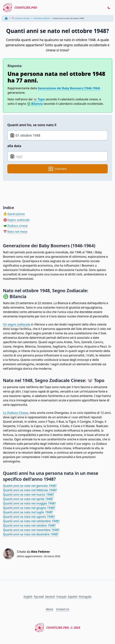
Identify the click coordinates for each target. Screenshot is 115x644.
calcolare (57, 169)
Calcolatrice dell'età (41, 18)
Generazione (16, 214)
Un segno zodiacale (17, 324)
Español (73, 597)
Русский (39, 597)
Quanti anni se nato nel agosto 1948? (29, 517)
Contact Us (63, 609)
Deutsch (50, 597)
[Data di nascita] (57, 135)
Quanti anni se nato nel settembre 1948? (31, 521)
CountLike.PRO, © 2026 (58, 628)
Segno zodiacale (18, 220)
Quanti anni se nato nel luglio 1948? (28, 512)
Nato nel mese (17, 232)
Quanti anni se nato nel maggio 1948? (29, 503)
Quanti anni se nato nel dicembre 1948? (31, 534)
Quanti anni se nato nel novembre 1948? (31, 530)
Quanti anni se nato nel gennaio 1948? (30, 486)
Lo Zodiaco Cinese (15, 413)
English (28, 597)
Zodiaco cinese (18, 226)
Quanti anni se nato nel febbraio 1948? (30, 490)
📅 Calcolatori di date (21, 18)
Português (85, 597)
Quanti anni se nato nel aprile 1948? (28, 499)
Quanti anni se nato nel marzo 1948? (29, 495)
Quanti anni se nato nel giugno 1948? (29, 508)
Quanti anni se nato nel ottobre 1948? (29, 525)
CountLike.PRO (20, 8)
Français (61, 597)
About (50, 609)
